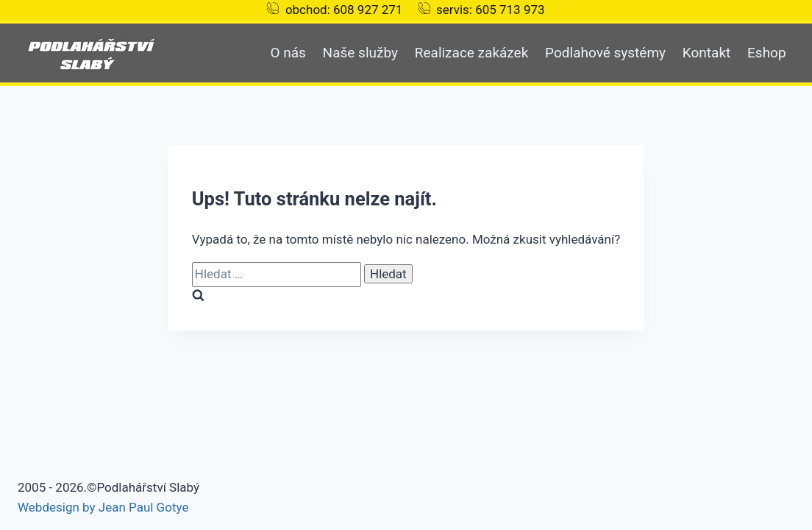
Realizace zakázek (472, 53)
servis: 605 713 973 (491, 10)
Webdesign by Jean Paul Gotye (103, 507)
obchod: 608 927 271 (344, 10)
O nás (288, 53)
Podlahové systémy (605, 53)
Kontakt (706, 53)
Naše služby (360, 53)
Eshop (767, 53)
